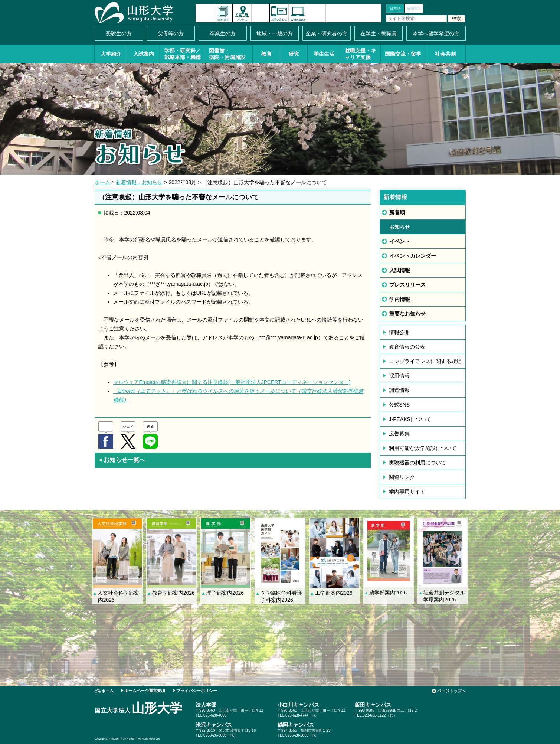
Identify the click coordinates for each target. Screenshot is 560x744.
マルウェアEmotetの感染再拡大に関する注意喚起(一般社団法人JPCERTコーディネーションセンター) (232, 382)
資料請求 (223, 13)
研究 (294, 54)
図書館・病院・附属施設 (227, 54)
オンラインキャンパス (298, 13)
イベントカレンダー (261, 13)
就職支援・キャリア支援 (360, 54)
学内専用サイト (407, 492)
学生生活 (324, 54)
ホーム (102, 182)
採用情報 (399, 376)
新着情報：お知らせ (139, 182)
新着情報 (205, 13)
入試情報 (400, 270)
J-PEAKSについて (410, 419)
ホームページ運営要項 (145, 691)
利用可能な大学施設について (423, 448)
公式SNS (399, 405)
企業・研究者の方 (327, 33)
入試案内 (144, 54)
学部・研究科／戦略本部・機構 (183, 54)
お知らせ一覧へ (122, 460)
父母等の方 (171, 33)
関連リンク (402, 477)
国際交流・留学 (403, 54)
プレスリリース (407, 285)
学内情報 (400, 299)
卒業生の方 (223, 33)
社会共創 (445, 54)
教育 (266, 54)
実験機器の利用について (417, 463)
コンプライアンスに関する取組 (425, 361)
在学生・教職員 (379, 33)
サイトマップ (316, 13)
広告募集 (399, 434)
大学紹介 (111, 54)
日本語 (395, 8)
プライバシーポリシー (197, 691)
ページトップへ (451, 691)
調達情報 (399, 390)
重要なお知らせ (407, 314)
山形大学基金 (353, 13)
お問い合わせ (279, 13)
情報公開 (399, 332)
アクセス (242, 13)
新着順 (397, 212)
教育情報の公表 (407, 347)
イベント (400, 241)
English (414, 8)
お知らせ (400, 227)
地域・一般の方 (275, 33)
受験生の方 (119, 33)
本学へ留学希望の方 (436, 33)
